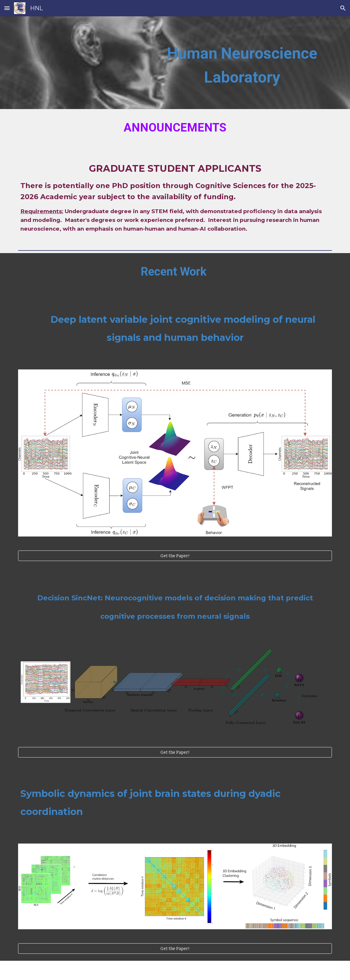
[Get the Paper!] (175, 556)
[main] (242, 63)
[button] (7, 8)
